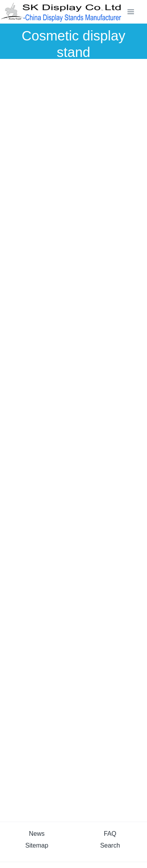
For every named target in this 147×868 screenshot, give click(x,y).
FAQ (110, 834)
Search (110, 845)
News (37, 834)
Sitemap (37, 845)
